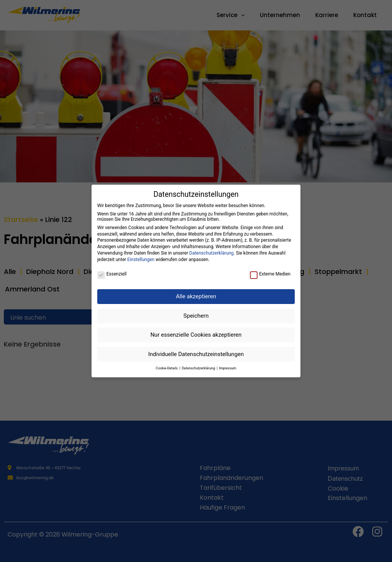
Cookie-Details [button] (167, 368)
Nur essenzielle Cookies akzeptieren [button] (196, 335)
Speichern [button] (196, 316)
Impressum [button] (228, 368)
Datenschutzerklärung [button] (199, 368)
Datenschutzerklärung (211, 253)
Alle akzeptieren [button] (196, 296)
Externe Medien (270, 274)
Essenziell (112, 274)
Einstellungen (141, 260)
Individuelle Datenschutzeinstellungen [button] (196, 354)
